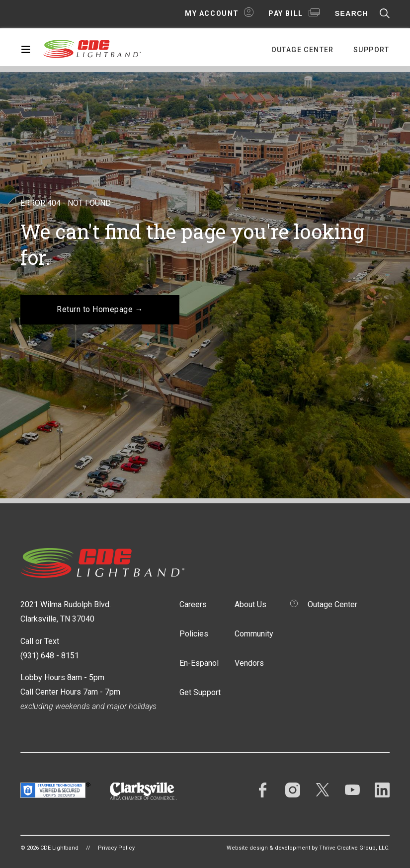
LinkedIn (382, 790)
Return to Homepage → (100, 309)
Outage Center (303, 50)
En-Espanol (199, 663)
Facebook (263, 790)
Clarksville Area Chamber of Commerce (143, 791)
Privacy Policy (116, 848)
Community (254, 634)
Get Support (200, 692)
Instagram (293, 790)
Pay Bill (286, 13)
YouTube (352, 790)
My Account (212, 13)
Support (371, 50)
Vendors (249, 663)
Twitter (323, 790)
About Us (250, 604)
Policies (194, 634)
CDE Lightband (92, 48)
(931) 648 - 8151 (50, 656)
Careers (193, 604)
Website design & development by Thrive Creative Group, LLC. (308, 848)
